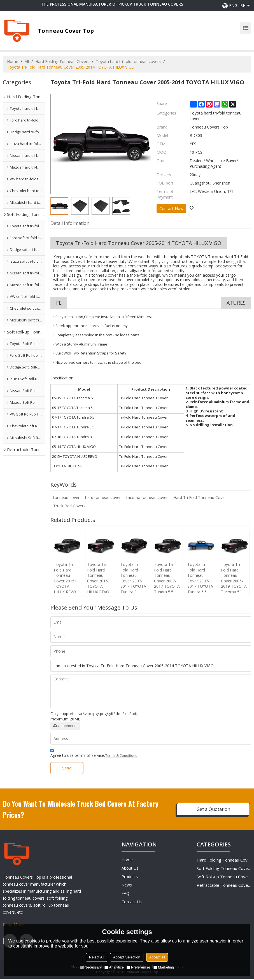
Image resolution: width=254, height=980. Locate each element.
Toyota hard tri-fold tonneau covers (128, 61)
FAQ (125, 894)
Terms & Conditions (121, 756)
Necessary (91, 967)
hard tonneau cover (103, 497)
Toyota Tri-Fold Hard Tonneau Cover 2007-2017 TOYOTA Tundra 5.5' (167, 579)
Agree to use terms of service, (94, 755)
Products (130, 877)
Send (67, 769)
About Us (130, 869)
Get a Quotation (213, 810)
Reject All (97, 957)
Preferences (139, 967)
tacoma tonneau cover (147, 497)
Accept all (157, 957)
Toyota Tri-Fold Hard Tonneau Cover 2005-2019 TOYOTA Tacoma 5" (234, 579)
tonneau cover (66, 497)
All (27, 61)
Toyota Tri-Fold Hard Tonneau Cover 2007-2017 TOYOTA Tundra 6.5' (200, 579)
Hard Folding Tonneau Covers (62, 61)
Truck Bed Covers (69, 506)
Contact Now (171, 208)
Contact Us (132, 903)
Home (13, 61)
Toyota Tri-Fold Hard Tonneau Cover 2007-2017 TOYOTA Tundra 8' (133, 579)
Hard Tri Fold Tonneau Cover (200, 497)
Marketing (164, 967)
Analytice (114, 967)
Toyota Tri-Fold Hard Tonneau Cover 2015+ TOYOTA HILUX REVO (65, 579)
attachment (65, 727)
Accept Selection (127, 957)
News (127, 886)
